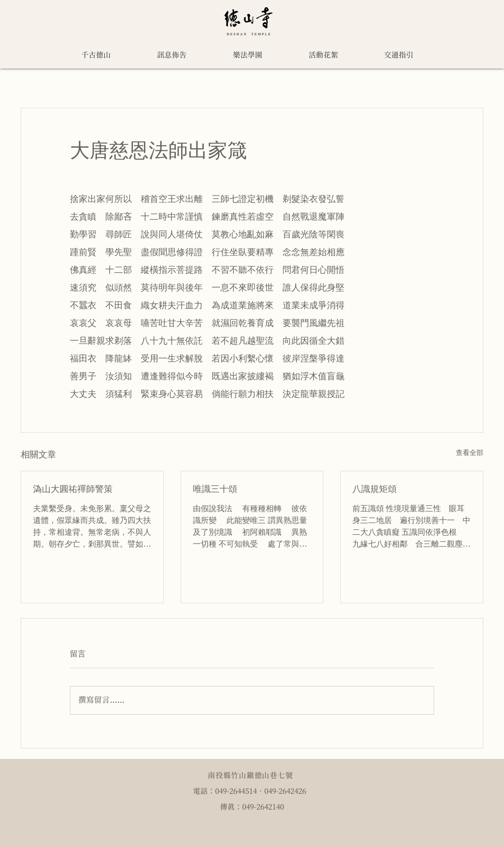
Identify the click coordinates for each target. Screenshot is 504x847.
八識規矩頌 (375, 489)
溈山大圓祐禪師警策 (73, 489)
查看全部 (470, 453)
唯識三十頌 (215, 489)
